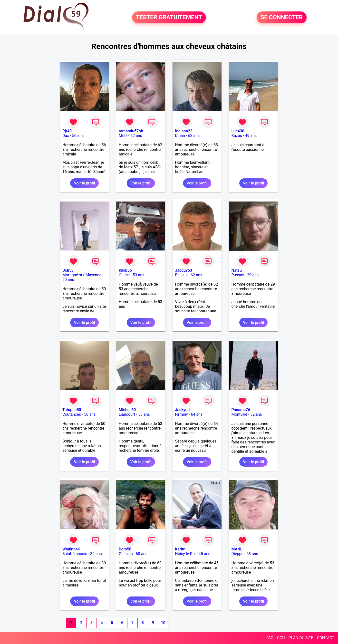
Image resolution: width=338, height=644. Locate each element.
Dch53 (68, 270)
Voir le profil (84, 183)
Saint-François (75, 554)
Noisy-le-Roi (185, 554)
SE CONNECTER (282, 18)
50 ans (68, 280)
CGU (281, 638)
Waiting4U (71, 549)
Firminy (181, 414)
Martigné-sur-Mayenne (82, 275)
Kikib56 (125, 270)
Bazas (237, 136)
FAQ (270, 638)
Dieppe (237, 554)
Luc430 (238, 131)
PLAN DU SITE (301, 638)
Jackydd (182, 410)
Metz (123, 136)
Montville (239, 414)
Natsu (236, 270)
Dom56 (125, 549)
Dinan (180, 136)
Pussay (238, 275)
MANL (237, 549)
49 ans (251, 136)
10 (163, 623)
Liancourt (127, 414)
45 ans (204, 554)
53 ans (139, 275)
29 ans (253, 275)
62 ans (136, 136)
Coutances (72, 414)
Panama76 (241, 410)
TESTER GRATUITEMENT (169, 18)
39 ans (96, 554)
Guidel (124, 275)
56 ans (78, 136)
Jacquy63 (183, 270)
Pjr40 (67, 131)
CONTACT (326, 638)
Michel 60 (127, 410)
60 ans (142, 554)
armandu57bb (131, 131)
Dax (66, 136)
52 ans (256, 414)
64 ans (197, 414)
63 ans (194, 136)
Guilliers (126, 554)
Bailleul (181, 275)
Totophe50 (72, 410)
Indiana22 (184, 131)
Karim (180, 549)
